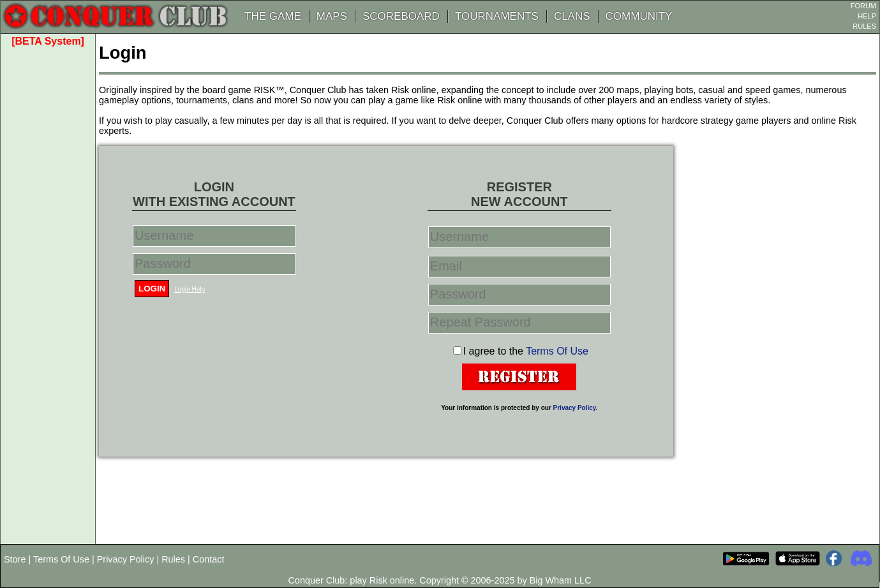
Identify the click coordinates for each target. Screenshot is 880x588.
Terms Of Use (557, 351)
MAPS (332, 16)
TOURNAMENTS (497, 16)
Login (152, 289)
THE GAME (273, 16)
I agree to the (526, 351)
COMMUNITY (639, 16)
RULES (864, 26)
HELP (867, 16)
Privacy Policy (575, 408)
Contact (209, 559)
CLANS (572, 16)
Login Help (190, 289)
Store (15, 559)
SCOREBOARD (401, 16)
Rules (173, 559)
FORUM (863, 6)
